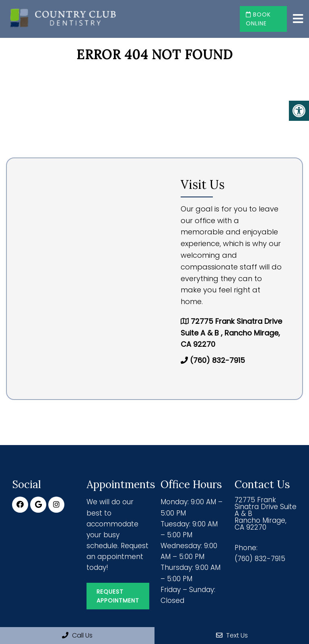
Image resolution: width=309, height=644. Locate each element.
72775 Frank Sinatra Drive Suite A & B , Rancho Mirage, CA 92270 (231, 333)
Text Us (232, 635)
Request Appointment (118, 596)
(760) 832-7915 (217, 360)
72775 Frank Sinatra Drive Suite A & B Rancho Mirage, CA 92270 (266, 514)
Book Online (258, 19)
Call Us (77, 635)
